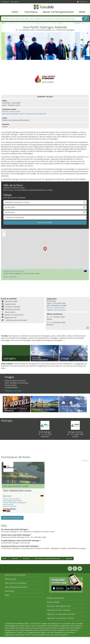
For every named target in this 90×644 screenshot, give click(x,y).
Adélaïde (69, 558)
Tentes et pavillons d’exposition (15, 503)
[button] (45, 249)
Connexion (5, 2)
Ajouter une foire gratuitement (58, 12)
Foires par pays (10, 579)
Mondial (15, 558)
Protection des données (56, 598)
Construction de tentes (11, 499)
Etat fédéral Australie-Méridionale (48, 558)
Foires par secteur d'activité (15, 575)
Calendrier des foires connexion (59, 610)
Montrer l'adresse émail (11, 112)
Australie (26, 558)
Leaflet (64, 268)
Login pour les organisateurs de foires (61, 614)
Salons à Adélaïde (10, 277)
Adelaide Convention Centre (14, 271)
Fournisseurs (31, 12)
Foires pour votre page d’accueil (59, 606)
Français (84, 2)
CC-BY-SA (86, 268)
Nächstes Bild (43, 473)
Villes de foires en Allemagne (16, 583)
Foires (16, 12)
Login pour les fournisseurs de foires (61, 618)
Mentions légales (53, 602)
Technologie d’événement (12, 501)
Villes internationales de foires (16, 587)
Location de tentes (10, 506)
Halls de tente (8, 504)
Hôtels (82, 12)
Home (5, 558)
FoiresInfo (45, 7)
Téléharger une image (13, 391)
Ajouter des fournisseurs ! (12, 518)
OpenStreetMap (75, 268)
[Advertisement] (45, 51)
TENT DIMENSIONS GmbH (17, 491)
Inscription (15, 2)
